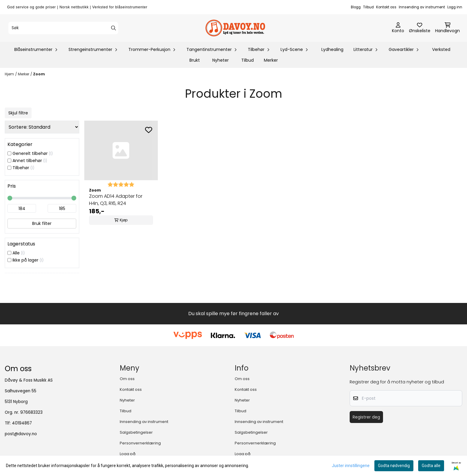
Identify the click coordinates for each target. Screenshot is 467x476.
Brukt (195, 60)
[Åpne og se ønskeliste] (420, 28)
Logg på (128, 454)
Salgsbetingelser (136, 432)
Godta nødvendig (394, 466)
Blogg (356, 7)
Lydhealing (332, 49)
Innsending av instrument (422, 7)
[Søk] (63, 28)
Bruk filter (42, 223)
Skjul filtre (18, 113)
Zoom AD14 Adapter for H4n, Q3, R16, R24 (116, 200)
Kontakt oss (386, 7)
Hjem (9, 74)
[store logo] (235, 28)
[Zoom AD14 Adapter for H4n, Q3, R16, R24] (121, 150)
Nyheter (221, 60)
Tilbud (368, 7)
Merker (271, 60)
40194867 (22, 423)
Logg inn (455, 7)
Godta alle (431, 466)
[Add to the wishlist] (149, 130)
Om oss (127, 379)
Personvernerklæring (140, 443)
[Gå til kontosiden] (398, 28)
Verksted (441, 49)
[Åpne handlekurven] (447, 28)
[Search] (113, 28)
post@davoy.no (21, 434)
